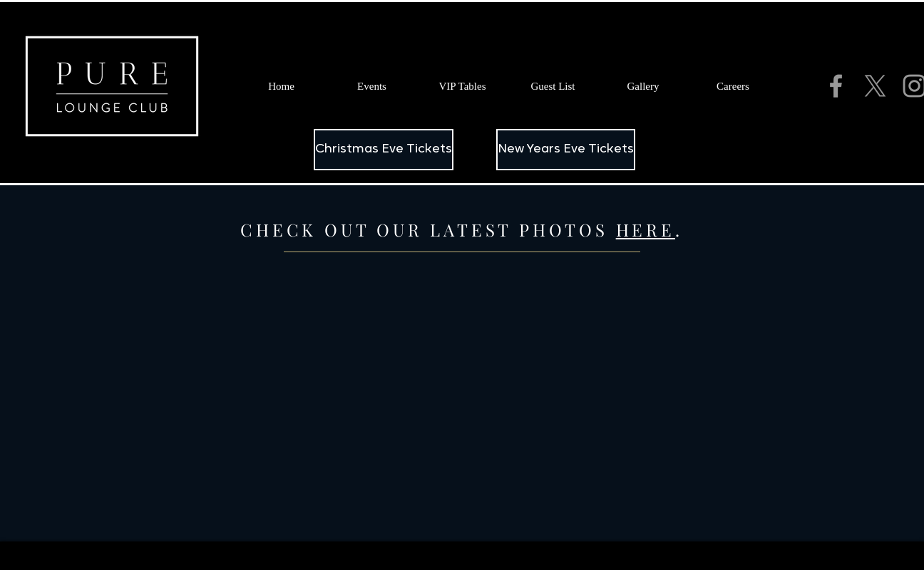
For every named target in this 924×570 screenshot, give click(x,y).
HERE (646, 229)
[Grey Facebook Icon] (836, 86)
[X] (875, 86)
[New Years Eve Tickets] (566, 150)
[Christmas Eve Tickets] (384, 150)
